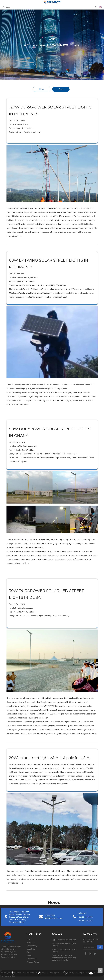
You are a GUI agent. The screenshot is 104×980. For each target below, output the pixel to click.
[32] (52, 829)
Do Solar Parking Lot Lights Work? (64, 944)
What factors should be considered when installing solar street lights (64, 958)
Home (29, 939)
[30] (52, 502)
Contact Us (32, 959)
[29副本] (52, 342)
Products (31, 942)
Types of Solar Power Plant (64, 940)
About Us (31, 949)
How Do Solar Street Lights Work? (64, 950)
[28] (52, 173)
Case (61, 89)
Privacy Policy (33, 962)
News (42, 89)
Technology (32, 946)
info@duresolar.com (54, 918)
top (100, 971)
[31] (52, 661)
